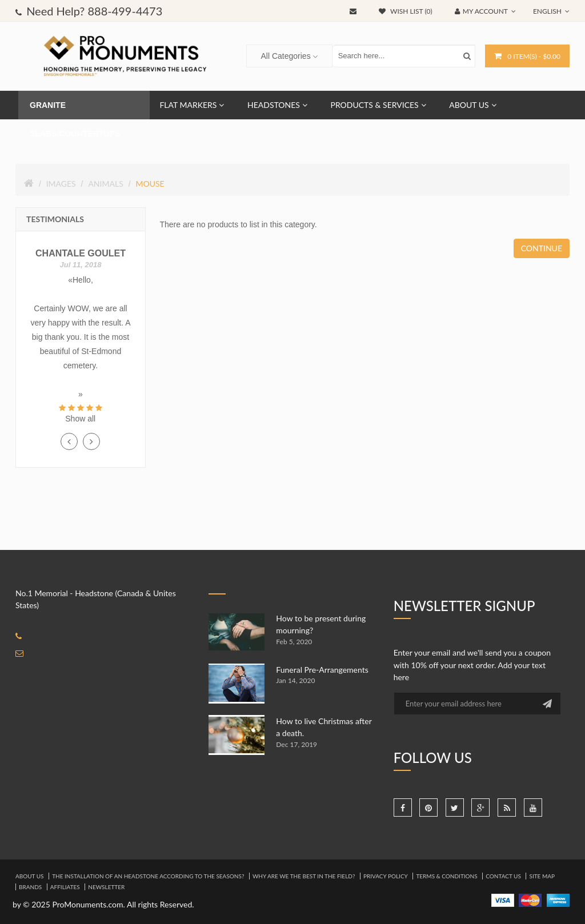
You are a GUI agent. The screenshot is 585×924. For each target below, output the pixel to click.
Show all (80, 419)
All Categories (286, 56)
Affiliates (65, 887)
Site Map (542, 876)
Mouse (150, 184)
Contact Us (503, 876)
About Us (30, 876)
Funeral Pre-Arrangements (322, 670)
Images (61, 184)
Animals (105, 184)
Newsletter (106, 887)
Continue (542, 248)
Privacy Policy (386, 876)
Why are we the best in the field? (304, 876)
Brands (30, 887)
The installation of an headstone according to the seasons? (148, 876)
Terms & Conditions (446, 876)
